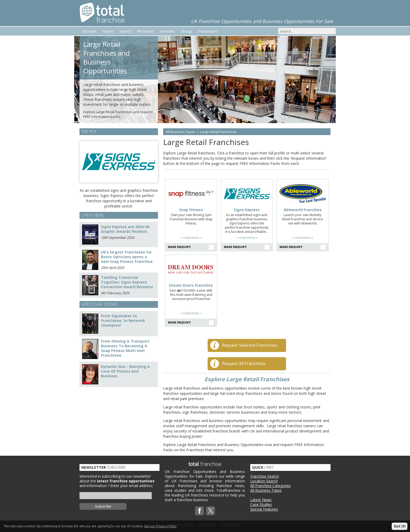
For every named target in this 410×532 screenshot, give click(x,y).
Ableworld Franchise (303, 210)
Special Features (264, 509)
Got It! (400, 526)
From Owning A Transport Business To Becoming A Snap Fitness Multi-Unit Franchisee (125, 348)
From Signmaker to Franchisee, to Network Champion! (123, 320)
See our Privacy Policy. (160, 526)
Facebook (200, 511)
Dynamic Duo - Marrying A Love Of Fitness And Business (125, 371)
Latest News (261, 500)
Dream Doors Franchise (191, 285)
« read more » (191, 238)
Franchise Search (265, 476)
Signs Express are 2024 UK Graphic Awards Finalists (125, 229)
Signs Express (247, 210)
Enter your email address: (132, 486)
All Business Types (181, 132)
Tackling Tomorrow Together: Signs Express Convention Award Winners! (127, 282)
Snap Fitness (191, 210)
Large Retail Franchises (218, 132)
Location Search (264, 481)
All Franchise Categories (271, 486)
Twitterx (210, 511)
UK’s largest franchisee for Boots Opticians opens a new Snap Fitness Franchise (127, 257)
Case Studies (261, 504)
